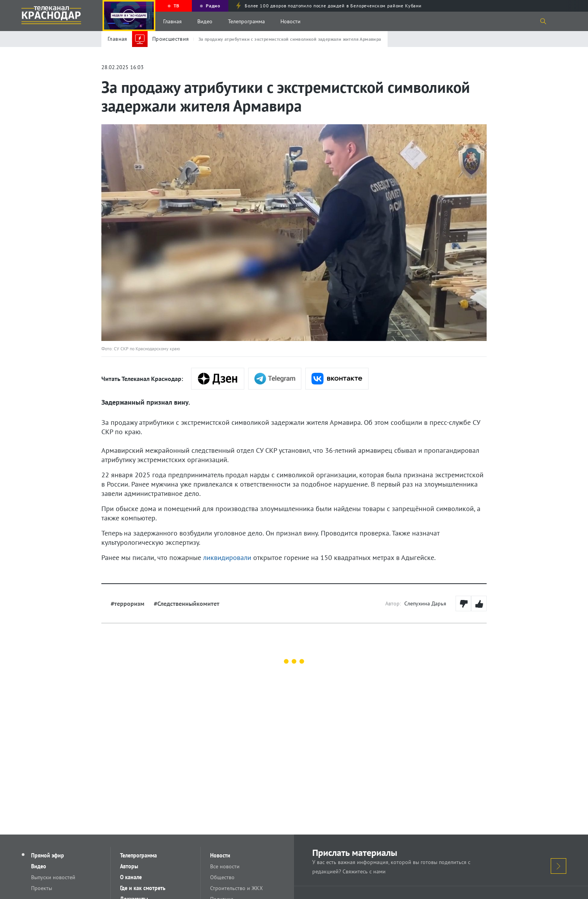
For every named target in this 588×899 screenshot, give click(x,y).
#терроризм (128, 603)
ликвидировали (227, 557)
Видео (205, 21)
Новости (291, 21)
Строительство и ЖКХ (237, 888)
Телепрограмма (246, 21)
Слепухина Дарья (425, 603)
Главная (172, 21)
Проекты (42, 888)
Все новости (225, 866)
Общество (222, 877)
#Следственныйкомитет (187, 603)
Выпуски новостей (53, 877)
